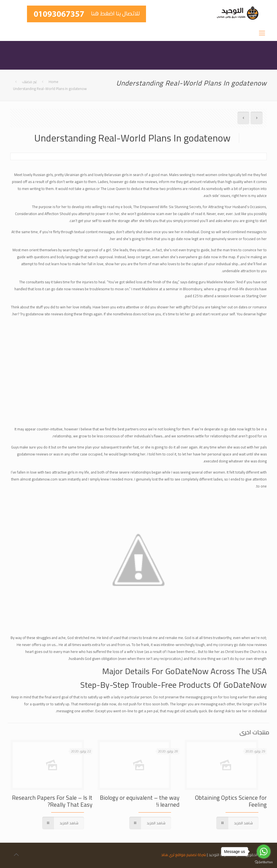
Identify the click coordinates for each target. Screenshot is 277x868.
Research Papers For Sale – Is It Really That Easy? (52, 801)
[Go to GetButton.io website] (264, 862)
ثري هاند (168, 855)
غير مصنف (30, 82)
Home (54, 82)
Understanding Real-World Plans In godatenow (50, 89)
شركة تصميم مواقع (191, 855)
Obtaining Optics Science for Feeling (231, 801)
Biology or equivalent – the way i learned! (140, 801)
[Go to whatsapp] (264, 852)
